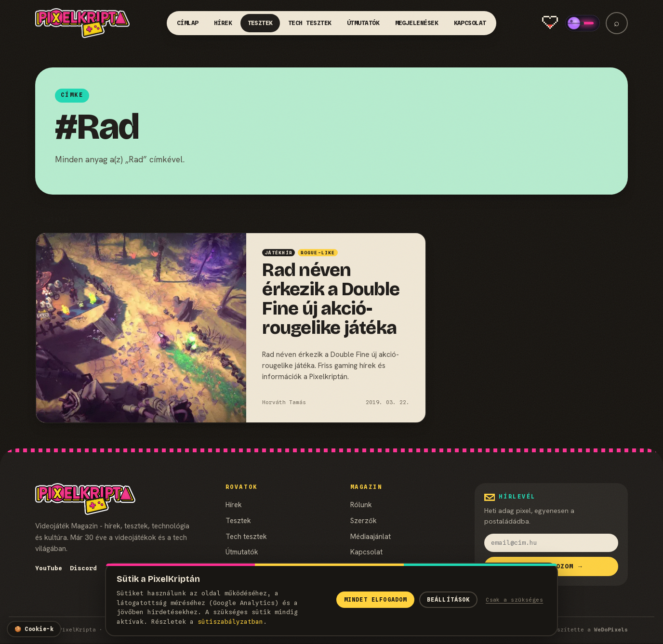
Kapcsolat (470, 23)
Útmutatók (363, 23)
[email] (551, 543)
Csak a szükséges (514, 600)
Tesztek (260, 23)
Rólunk (361, 505)
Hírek (223, 23)
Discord (83, 568)
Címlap (188, 23)
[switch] (583, 23)
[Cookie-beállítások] (34, 629)
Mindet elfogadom (375, 600)
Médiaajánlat (371, 536)
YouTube (49, 568)
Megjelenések (417, 23)
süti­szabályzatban (230, 622)
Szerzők (364, 520)
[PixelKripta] (82, 23)
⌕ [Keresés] (617, 23)
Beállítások (449, 600)
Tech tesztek (310, 23)
